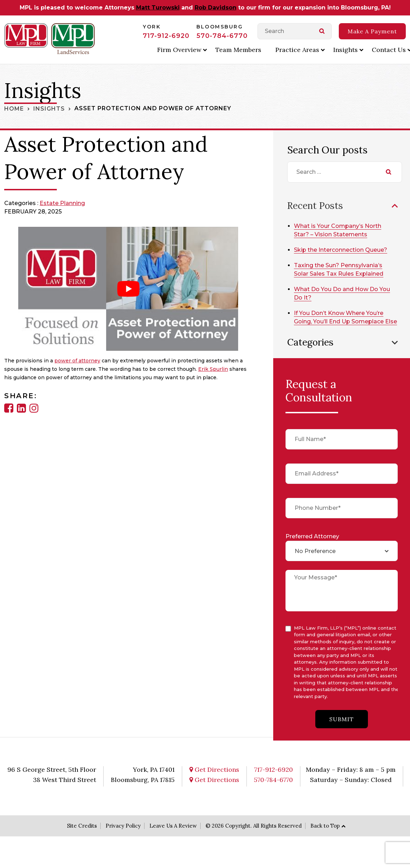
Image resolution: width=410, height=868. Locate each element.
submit (342, 727)
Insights (345, 50)
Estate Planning (62, 203)
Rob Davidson (216, 8)
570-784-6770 (222, 36)
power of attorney (77, 361)
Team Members (238, 50)
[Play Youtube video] (128, 289)
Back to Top (325, 833)
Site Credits (82, 833)
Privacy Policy (123, 833)
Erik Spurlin (213, 369)
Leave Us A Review (173, 833)
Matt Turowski (158, 8)
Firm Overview (179, 50)
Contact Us (389, 50)
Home (14, 108)
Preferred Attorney (312, 544)
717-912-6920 (166, 36)
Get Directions (214, 777)
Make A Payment (372, 31)
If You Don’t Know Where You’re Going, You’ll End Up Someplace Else (340, 321)
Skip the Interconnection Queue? (342, 249)
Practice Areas (297, 50)
